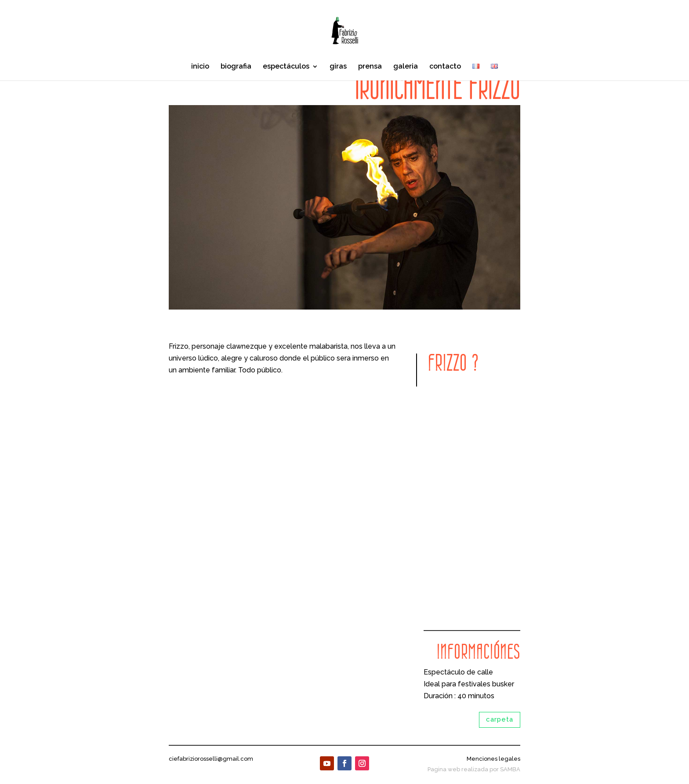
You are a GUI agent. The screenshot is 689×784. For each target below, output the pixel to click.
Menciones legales (493, 759)
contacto (445, 67)
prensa (370, 67)
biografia (236, 67)
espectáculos (286, 67)
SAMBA (510, 769)
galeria (406, 67)
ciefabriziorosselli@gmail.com (211, 759)
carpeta (500, 719)
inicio (200, 67)
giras (338, 67)
